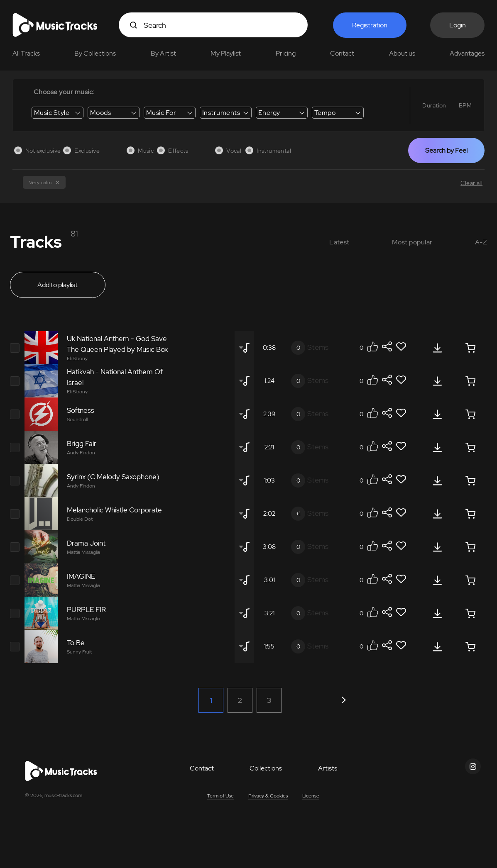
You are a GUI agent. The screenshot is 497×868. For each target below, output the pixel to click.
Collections (266, 768)
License (311, 796)
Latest (339, 242)
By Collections (95, 53)
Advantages (467, 53)
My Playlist (226, 53)
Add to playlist (58, 285)
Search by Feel (446, 150)
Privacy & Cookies (268, 796)
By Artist (163, 53)
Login (458, 25)
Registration (370, 25)
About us (402, 53)
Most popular (412, 242)
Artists (328, 768)
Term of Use (220, 796)
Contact (342, 53)
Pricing (286, 53)
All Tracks (26, 53)
